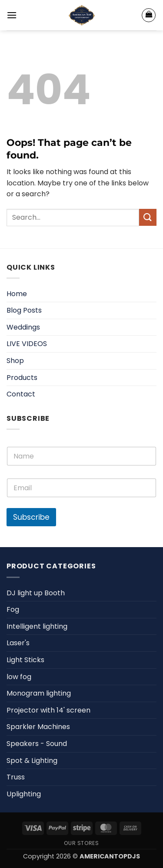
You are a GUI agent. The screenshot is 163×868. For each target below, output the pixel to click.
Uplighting (24, 794)
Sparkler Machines (38, 727)
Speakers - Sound (37, 744)
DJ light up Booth (36, 593)
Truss (16, 777)
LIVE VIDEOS (27, 344)
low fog (19, 677)
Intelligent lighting (37, 626)
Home (17, 294)
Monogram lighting (39, 693)
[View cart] (149, 15)
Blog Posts (24, 310)
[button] (12, 15)
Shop (15, 361)
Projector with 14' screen (48, 710)
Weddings (23, 327)
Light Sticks (25, 660)
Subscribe (31, 517)
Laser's (18, 643)
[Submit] (148, 217)
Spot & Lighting (32, 761)
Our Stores (81, 843)
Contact (21, 394)
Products (22, 378)
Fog (13, 609)
